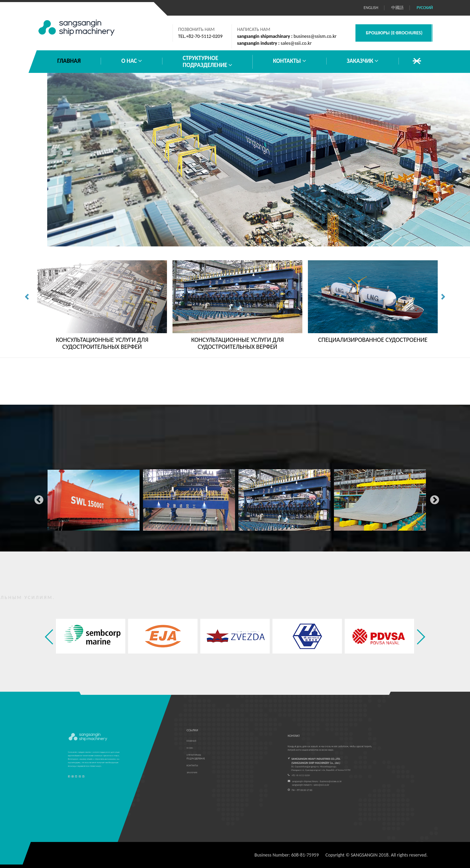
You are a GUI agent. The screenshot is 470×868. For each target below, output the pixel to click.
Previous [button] (37, 498)
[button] (421, 637)
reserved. (418, 855)
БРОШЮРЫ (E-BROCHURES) (394, 33)
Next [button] (433, 498)
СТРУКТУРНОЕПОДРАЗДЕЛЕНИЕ (207, 62)
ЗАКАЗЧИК (363, 61)
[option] (94, 498)
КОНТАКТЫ (289, 61)
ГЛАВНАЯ (69, 61)
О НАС (132, 61)
